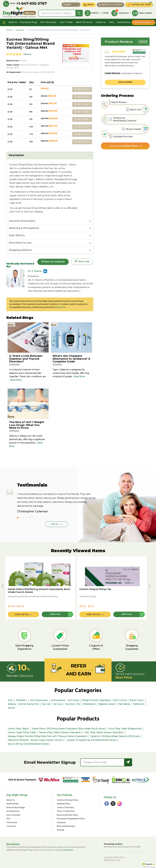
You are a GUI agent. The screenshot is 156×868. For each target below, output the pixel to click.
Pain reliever (124, 704)
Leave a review (125, 82)
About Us (13, 22)
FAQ (8, 819)
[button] (149, 865)
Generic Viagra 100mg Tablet (22, 733)
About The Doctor (84, 22)
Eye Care (46, 704)
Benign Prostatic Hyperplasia (97, 700)
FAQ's (112, 22)
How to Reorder (13, 815)
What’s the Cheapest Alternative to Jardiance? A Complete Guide (71, 359)
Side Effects (17, 235)
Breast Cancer (137, 700)
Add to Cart (82, 89)
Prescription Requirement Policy (71, 819)
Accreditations (13, 812)
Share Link (82, 262)
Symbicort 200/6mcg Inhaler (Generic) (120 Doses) (115, 737)
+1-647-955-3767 (32, 3)
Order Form (124, 146)
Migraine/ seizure (107, 704)
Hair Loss (58, 704)
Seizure (12, 708)
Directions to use (20, 243)
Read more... (61, 307)
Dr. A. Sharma (35, 271)
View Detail (22, 615)
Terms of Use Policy (66, 808)
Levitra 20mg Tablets (19, 729)
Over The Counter (48, 22)
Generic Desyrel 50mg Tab (95, 589)
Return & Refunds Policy (67, 815)
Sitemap (61, 830)
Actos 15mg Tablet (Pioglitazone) (125, 729)
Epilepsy (12, 704)
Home (9, 30)
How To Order (66, 22)
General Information (22, 221)
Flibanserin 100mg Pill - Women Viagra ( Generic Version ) (36, 740)
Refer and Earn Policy (66, 827)
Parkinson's (139, 704)
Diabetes (20, 30)
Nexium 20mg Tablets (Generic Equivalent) (60, 733)
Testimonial (12, 823)
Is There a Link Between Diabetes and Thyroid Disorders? (26, 359)
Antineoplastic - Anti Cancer (65, 700)
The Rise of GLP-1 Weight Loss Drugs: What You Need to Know (27, 425)
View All (143, 42)
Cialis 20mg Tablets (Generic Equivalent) (104, 733)
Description (16, 155)
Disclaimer (61, 823)
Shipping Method (20, 250)
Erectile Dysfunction (29, 704)
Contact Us (101, 22)
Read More (16, 380)
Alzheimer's (22, 700)
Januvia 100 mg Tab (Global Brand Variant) (29, 744)
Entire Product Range (16, 808)
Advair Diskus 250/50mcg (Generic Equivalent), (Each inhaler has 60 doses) (69, 729)
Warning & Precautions (24, 228)
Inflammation (89, 704)
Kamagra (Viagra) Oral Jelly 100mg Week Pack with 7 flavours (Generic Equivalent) (48, 737)
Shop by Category (142, 22)
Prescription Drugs (29, 22)
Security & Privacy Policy (67, 800)
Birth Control (120, 700)
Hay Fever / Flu (73, 704)
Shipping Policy (64, 804)
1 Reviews (27, 54)
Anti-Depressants (39, 700)
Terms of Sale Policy (66, 812)
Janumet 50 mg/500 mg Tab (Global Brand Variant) (92, 740)
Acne (10, 700)
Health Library (124, 22)
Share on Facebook (53, 262)
